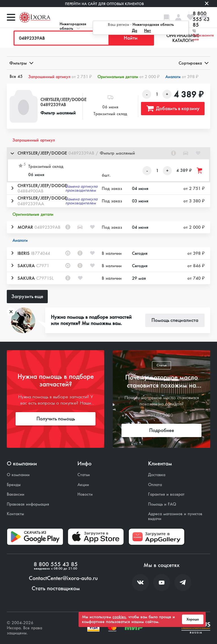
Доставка (157, 475)
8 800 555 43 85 (56, 564)
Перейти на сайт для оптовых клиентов (104, 4)
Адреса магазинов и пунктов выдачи (175, 516)
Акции (83, 485)
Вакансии (16, 494)
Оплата (155, 485)
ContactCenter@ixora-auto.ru (63, 578)
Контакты (15, 514)
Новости (85, 494)
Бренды (14, 485)
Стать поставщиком (56, 589)
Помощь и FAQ (162, 504)
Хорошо (193, 619)
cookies (119, 617)
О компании (18, 475)
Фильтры (21, 63)
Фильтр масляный (58, 113)
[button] (108, 153)
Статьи (84, 475)
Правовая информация (28, 504)
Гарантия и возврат (166, 494)
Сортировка (193, 63)
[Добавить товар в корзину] (200, 171)
